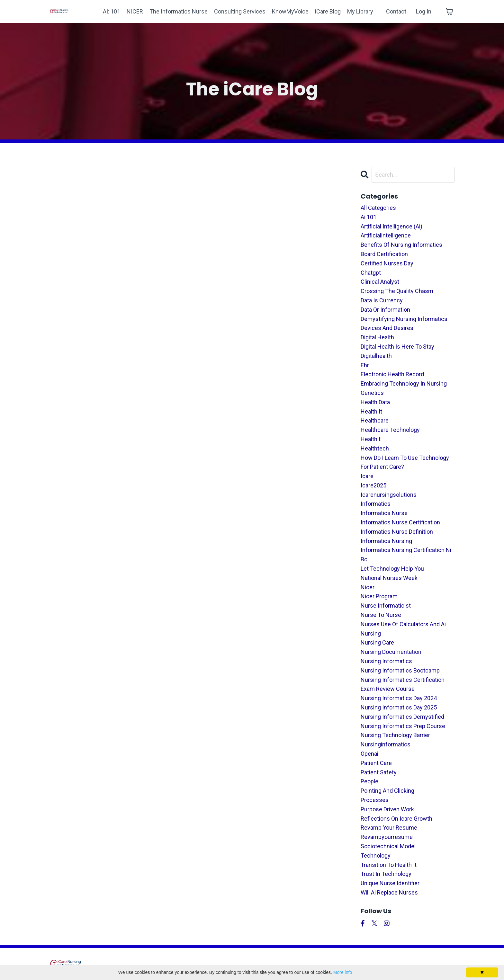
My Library (360, 11)
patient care (376, 763)
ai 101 (369, 217)
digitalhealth (376, 356)
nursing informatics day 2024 (399, 698)
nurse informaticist (386, 606)
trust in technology (386, 874)
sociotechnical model (388, 846)
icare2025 (373, 485)
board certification (384, 254)
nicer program (379, 596)
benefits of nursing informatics (401, 245)
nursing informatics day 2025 (399, 707)
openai (369, 754)
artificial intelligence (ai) (392, 226)
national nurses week (389, 578)
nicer (368, 587)
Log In (424, 11)
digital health (377, 337)
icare (367, 476)
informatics (376, 504)
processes (375, 800)
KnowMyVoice (290, 11)
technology (376, 855)
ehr (365, 365)
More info (343, 972)
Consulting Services (240, 11)
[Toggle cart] (449, 12)
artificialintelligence (386, 235)
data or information (385, 310)
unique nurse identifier (390, 883)
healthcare (375, 420)
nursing (371, 633)
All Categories (378, 208)
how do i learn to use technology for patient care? (405, 462)
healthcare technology (390, 430)
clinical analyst (380, 282)
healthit (371, 439)
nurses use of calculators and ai (403, 624)
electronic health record (392, 374)
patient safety (379, 772)
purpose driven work (387, 809)
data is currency (382, 300)
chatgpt (371, 273)
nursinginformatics (386, 744)
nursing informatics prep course (403, 726)
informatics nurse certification (400, 522)
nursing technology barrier (395, 735)
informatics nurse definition (397, 532)
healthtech (375, 448)
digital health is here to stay (397, 347)
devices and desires (387, 328)
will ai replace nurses (389, 892)
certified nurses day (387, 263)
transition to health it (389, 865)
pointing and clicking (387, 791)
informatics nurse (384, 513)
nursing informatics (386, 661)
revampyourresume (387, 837)
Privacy (363, 964)
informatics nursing (386, 541)
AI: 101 (112, 11)
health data (375, 402)
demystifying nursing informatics (404, 319)
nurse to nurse (381, 615)
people (369, 781)
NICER (135, 11)
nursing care (377, 642)
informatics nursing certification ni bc (406, 555)
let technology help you (392, 569)
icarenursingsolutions (389, 495)
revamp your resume (389, 828)
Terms (338, 964)
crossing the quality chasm (397, 291)
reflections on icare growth (396, 819)
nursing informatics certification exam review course (403, 684)
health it (371, 411)
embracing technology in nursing (404, 383)
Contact (396, 11)
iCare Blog (328, 11)
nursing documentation (391, 652)
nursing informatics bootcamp (400, 670)
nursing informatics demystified (402, 717)
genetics (372, 393)
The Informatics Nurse (179, 11)
